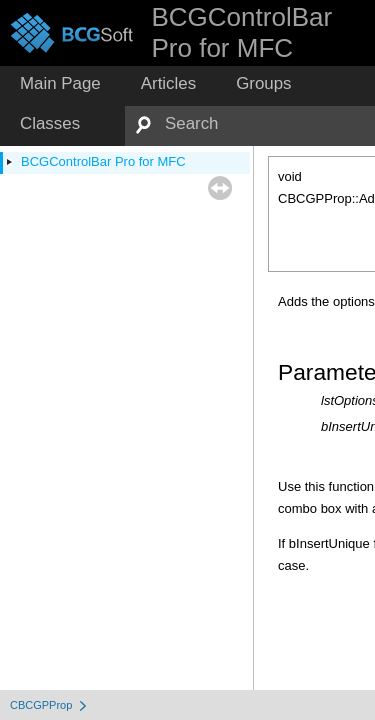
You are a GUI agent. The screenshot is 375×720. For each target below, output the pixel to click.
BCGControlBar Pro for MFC (103, 161)
